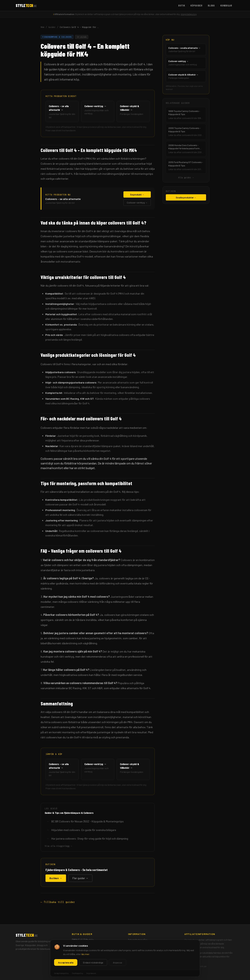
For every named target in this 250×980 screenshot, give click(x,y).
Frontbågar (79, 955)
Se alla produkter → (186, 197)
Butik (182, 5)
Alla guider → (186, 178)
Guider (52, 27)
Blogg (211, 5)
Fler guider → (80, 878)
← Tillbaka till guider (58, 902)
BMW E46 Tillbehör (83, 940)
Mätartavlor (79, 950)
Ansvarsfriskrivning (140, 955)
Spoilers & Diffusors (84, 945)
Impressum (135, 950)
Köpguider (196, 5)
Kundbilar (226, 5)
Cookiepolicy (136, 945)
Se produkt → (137, 194)
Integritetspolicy (189, 14)
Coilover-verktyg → (137, 202)
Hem (42, 27)
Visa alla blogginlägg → (58, 846)
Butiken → (56, 878)
